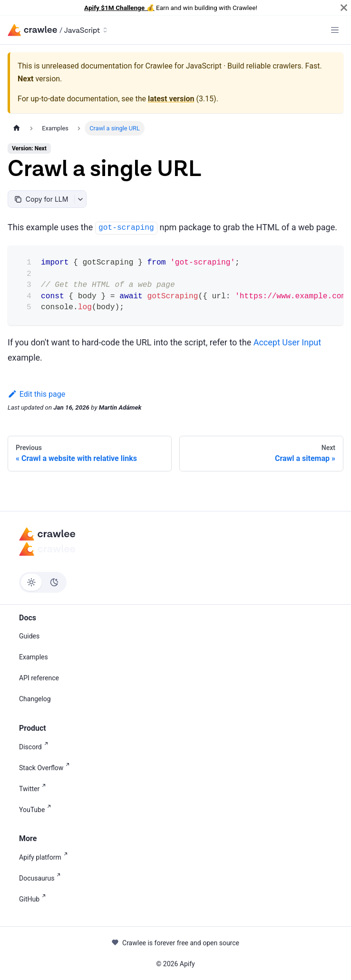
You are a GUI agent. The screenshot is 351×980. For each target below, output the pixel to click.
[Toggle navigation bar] (335, 30)
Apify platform (45, 857)
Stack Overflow (46, 767)
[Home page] (17, 128)
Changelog (35, 699)
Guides (29, 636)
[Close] (344, 8)
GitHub (34, 898)
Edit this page (36, 394)
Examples (34, 657)
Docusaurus (42, 877)
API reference (39, 678)
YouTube (37, 809)
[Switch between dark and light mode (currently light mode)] (43, 582)
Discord (35, 746)
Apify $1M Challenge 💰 (119, 8)
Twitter (34, 788)
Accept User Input (287, 342)
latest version (171, 99)
